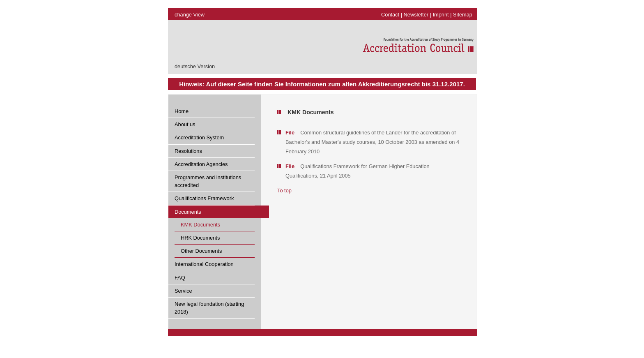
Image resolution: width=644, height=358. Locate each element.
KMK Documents (200, 225)
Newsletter (416, 15)
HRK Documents (200, 238)
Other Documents (201, 251)
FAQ (180, 278)
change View (190, 15)
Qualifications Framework (204, 198)
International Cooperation (204, 264)
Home (182, 111)
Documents (188, 212)
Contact (390, 15)
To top (284, 191)
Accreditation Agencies (201, 164)
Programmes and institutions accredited (208, 181)
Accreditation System (199, 137)
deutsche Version (195, 66)
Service (183, 291)
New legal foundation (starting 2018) (209, 308)
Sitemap (463, 15)
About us (185, 124)
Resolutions (188, 151)
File (290, 133)
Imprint (441, 15)
